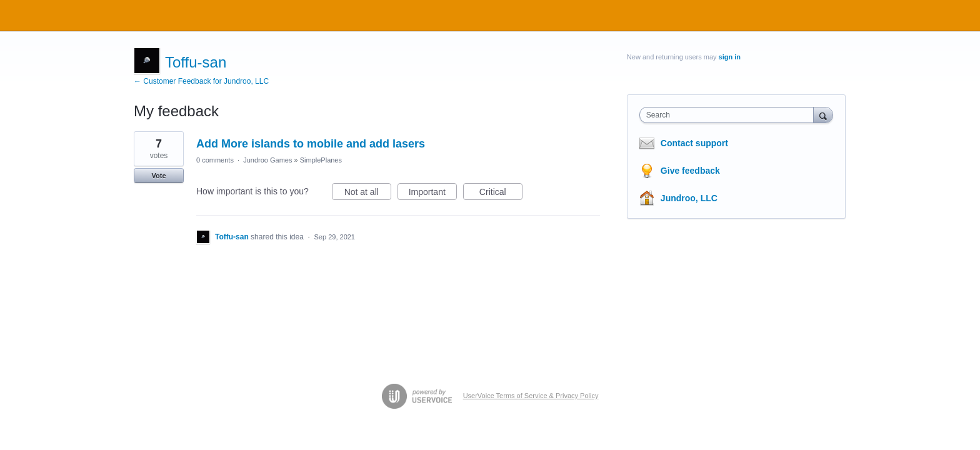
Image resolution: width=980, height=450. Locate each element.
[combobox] (730, 115)
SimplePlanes (321, 160)
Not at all (368, 194)
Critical (501, 194)
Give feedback (690, 171)
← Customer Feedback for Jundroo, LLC (201, 81)
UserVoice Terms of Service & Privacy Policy (531, 396)
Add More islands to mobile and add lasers (311, 144)
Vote (158, 176)
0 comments (215, 160)
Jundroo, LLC (689, 198)
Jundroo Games (267, 160)
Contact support (694, 143)
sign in (730, 57)
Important (433, 194)
